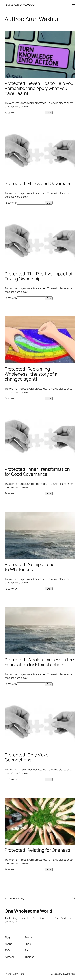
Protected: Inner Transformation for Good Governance (37, 472)
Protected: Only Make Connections (27, 757)
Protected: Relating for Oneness (37, 850)
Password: (25, 112)
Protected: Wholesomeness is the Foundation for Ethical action (39, 662)
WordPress (70, 974)
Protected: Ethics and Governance (39, 183)
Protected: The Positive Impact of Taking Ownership (39, 276)
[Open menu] (74, 5)
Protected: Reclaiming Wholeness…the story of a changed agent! (31, 374)
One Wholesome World (20, 5)
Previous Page (15, 898)
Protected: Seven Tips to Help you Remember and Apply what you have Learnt (39, 88)
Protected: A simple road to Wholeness (30, 567)
